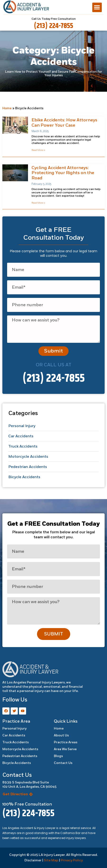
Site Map (51, 860)
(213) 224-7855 (53, 26)
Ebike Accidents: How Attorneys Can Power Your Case (64, 123)
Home (7, 108)
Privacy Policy (72, 860)
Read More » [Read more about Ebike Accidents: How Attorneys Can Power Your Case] (38, 150)
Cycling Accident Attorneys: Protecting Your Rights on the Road (63, 173)
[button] (97, 7)
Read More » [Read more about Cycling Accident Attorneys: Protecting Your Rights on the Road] (38, 203)
